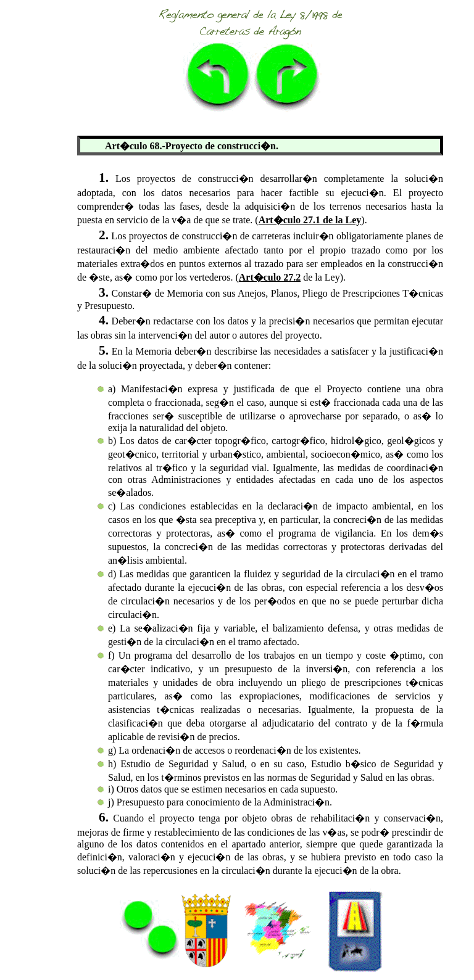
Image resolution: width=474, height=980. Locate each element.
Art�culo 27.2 (270, 277)
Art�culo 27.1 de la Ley (310, 220)
